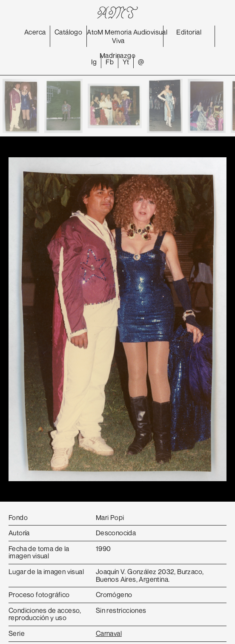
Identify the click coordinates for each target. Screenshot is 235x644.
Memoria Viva (118, 36)
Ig (94, 62)
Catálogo (68, 32)
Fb (110, 62)
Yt (126, 62)
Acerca (35, 32)
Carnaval (109, 633)
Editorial (189, 32)
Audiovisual (150, 32)
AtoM (95, 32)
